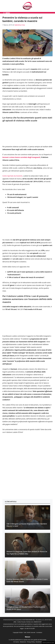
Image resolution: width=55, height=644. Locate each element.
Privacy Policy (31, 642)
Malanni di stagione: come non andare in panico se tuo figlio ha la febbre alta (27, 553)
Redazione (23, 642)
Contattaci (39, 632)
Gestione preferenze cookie (48, 643)
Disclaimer (39, 642)
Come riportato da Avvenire (12, 176)
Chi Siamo (16, 642)
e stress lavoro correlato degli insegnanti (21, 157)
